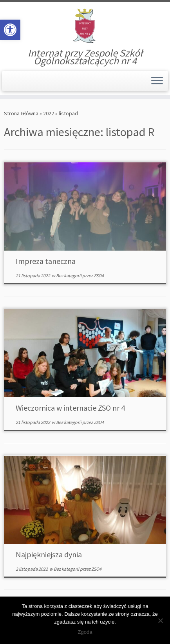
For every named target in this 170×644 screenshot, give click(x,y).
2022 (49, 113)
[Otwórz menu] (157, 81)
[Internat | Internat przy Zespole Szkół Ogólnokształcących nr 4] (85, 25)
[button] (10, 30)
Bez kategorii (69, 276)
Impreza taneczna (46, 261)
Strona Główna (21, 113)
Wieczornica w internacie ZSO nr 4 (70, 408)
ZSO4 (99, 276)
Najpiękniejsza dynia (49, 554)
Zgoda (85, 632)
